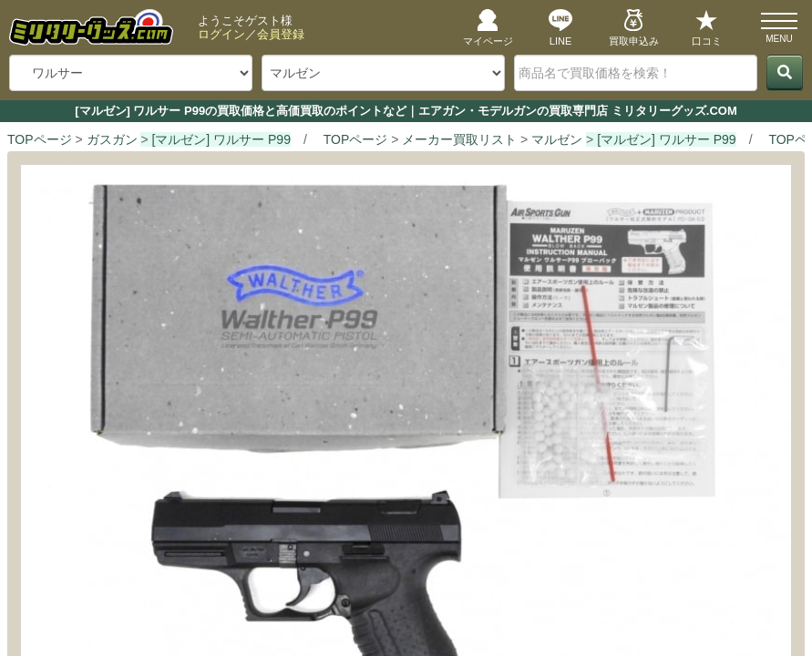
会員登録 (281, 34)
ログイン (221, 34)
